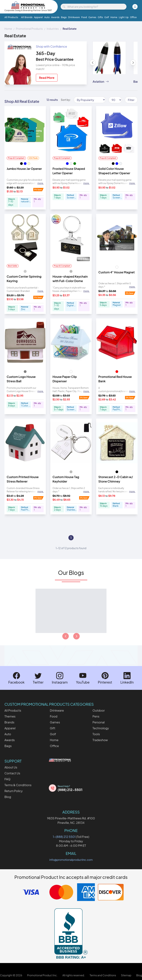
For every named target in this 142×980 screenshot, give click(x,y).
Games (92, 17)
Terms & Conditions (18, 785)
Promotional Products (29, 29)
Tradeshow (100, 740)
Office (133, 17)
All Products (11, 17)
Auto (47, 17)
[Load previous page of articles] (66, 636)
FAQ (7, 779)
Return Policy (13, 791)
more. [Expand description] (40, 183)
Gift (53, 728)
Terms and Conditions (103, 975)
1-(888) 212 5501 (64, 837)
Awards (55, 17)
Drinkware (74, 17)
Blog (8, 797)
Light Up (124, 17)
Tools (96, 734)
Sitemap (126, 975)
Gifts (100, 17)
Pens (96, 716)
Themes (10, 716)
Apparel (38, 17)
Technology (101, 728)
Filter (131, 100)
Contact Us (12, 773)
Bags (64, 17)
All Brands (27, 17)
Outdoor (99, 710)
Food (84, 17)
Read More (47, 78)
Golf (106, 17)
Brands (9, 722)
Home (114, 17)
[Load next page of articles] (76, 636)
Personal (99, 722)
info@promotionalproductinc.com (71, 860)
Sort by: (66, 100)
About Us (11, 767)
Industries (53, 29)
